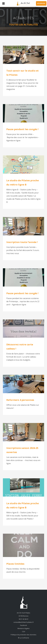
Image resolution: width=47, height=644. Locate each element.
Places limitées (15, 564)
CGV (24, 632)
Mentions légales (24, 628)
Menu (3, 3)
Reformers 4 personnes (20, 400)
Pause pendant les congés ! (22, 129)
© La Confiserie (23, 638)
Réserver (41, 3)
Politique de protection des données (23, 635)
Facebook (23, 625)
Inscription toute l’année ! (22, 242)
